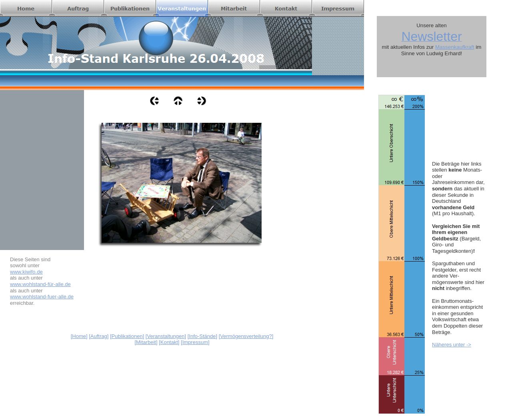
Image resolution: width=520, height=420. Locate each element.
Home (79, 336)
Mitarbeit (146, 342)
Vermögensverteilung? (246, 336)
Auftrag (99, 336)
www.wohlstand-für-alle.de (40, 284)
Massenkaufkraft (455, 47)
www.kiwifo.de (26, 272)
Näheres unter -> (452, 345)
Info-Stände (202, 336)
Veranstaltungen (166, 336)
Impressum (195, 342)
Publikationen (127, 336)
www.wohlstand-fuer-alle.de (42, 297)
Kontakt (169, 342)
